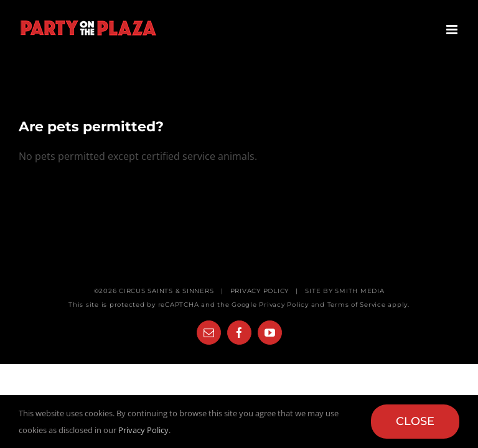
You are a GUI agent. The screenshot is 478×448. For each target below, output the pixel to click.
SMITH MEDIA (359, 291)
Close (415, 421)
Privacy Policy (284, 305)
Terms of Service (357, 305)
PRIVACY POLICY (260, 291)
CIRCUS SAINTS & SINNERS (166, 291)
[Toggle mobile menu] (453, 30)
